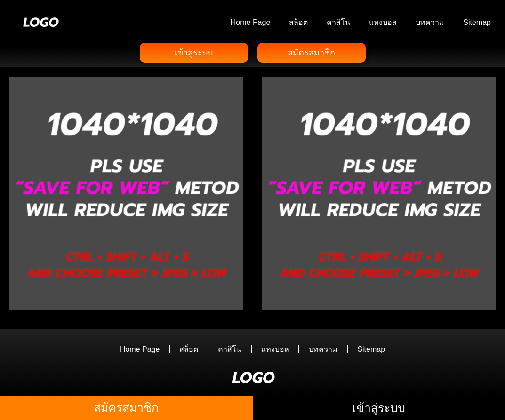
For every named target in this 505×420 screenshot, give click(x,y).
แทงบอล (383, 22)
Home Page (251, 22)
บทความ (430, 22)
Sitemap (477, 22)
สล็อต (298, 22)
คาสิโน (338, 22)
